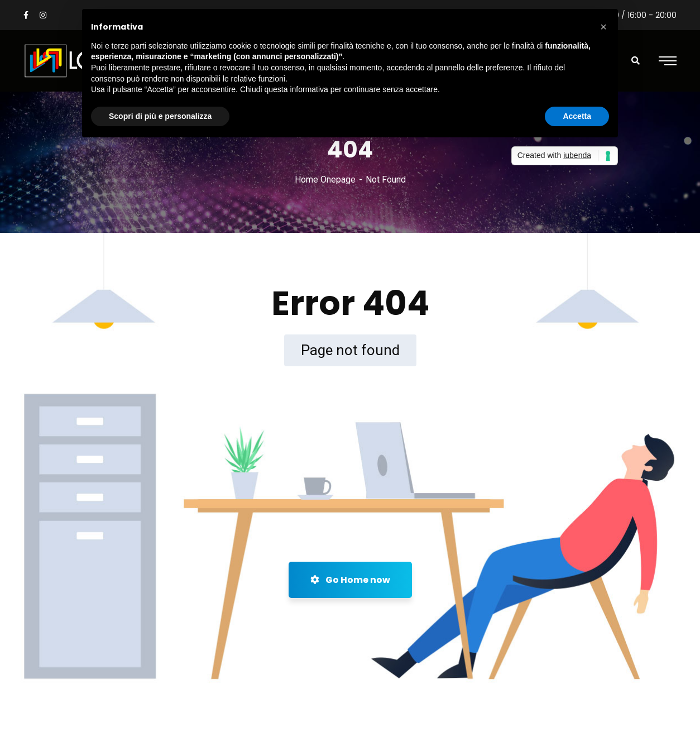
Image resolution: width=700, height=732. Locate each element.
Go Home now (350, 580)
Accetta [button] (577, 116)
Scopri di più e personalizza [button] (160, 116)
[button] (603, 27)
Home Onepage (325, 180)
